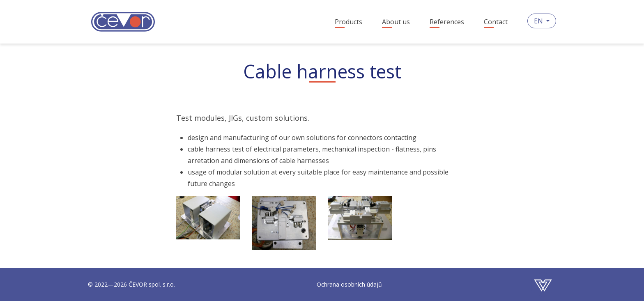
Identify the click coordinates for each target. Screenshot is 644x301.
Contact (496, 22)
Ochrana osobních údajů (349, 284)
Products (348, 22)
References (447, 22)
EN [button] (539, 21)
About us (396, 22)
